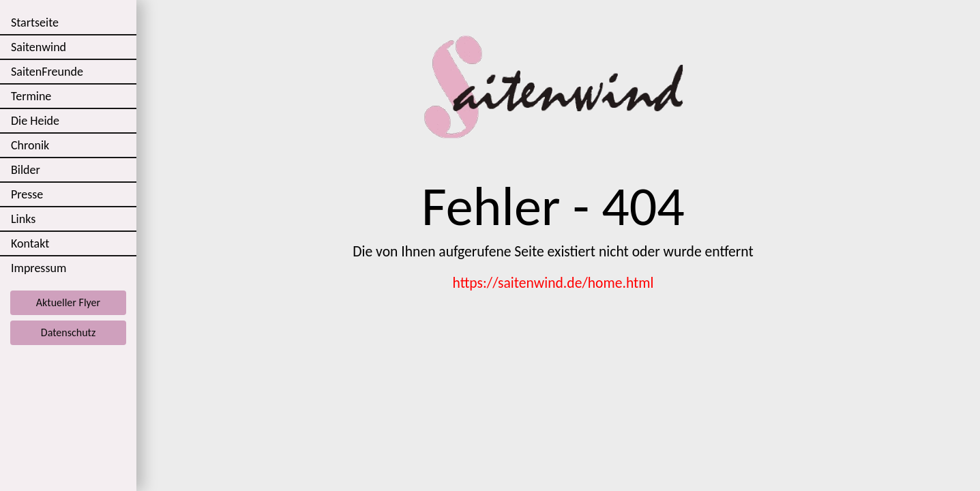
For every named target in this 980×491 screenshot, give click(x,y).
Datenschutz (68, 332)
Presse (27, 194)
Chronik (30, 145)
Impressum (39, 268)
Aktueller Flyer (68, 302)
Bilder (26, 170)
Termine (31, 96)
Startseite (35, 23)
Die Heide (35, 121)
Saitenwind (39, 47)
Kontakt (30, 243)
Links (23, 219)
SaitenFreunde (47, 72)
